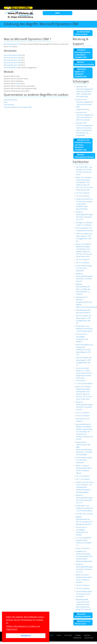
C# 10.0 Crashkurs (83, 585)
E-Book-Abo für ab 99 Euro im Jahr (82, 622)
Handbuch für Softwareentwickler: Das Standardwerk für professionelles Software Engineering (84, 556)
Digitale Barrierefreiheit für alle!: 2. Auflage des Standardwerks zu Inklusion (83, 289)
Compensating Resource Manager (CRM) (18, 107)
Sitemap (78, 635)
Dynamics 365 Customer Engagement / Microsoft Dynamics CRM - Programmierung (85, 104)
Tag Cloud (68, 635)
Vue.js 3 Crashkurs (83, 548)
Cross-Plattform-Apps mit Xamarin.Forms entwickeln (84, 594)
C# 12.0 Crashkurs (83, 413)
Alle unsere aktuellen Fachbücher (83, 615)
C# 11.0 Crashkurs (83, 476)
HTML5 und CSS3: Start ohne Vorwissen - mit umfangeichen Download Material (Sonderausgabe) (85, 487)
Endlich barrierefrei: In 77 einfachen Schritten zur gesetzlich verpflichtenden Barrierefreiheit (84, 204)
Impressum (77, 638)
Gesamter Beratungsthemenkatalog (84, 63)
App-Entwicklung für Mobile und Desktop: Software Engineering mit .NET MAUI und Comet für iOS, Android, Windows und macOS (85, 432)
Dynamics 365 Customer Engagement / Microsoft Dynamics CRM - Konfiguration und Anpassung (85, 91)
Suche (59, 635)
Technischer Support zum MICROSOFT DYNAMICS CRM (81, 73)
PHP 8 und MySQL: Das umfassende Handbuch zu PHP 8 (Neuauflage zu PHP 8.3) (85, 350)
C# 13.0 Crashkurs (83, 260)
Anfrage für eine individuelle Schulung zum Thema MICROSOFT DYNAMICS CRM (83, 145)
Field (18, 84)
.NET (10, 47)
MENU (58, 13)
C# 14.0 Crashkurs (83, 193)
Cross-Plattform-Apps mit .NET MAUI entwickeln (84, 268)
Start (51, 635)
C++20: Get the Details (84, 384)
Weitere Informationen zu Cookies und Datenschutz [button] (23, 628)
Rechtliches (89, 638)
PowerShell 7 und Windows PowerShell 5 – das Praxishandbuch (84, 329)
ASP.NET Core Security (84, 514)
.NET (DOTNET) (9, 105)
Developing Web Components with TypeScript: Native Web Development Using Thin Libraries (83, 604)
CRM (19, 44)
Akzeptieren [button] (26, 636)
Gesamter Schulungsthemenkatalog (84, 156)
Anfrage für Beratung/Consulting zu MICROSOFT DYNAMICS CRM (82, 54)
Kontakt (87, 635)
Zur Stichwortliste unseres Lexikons (82, 33)
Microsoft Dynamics (11, 44)
